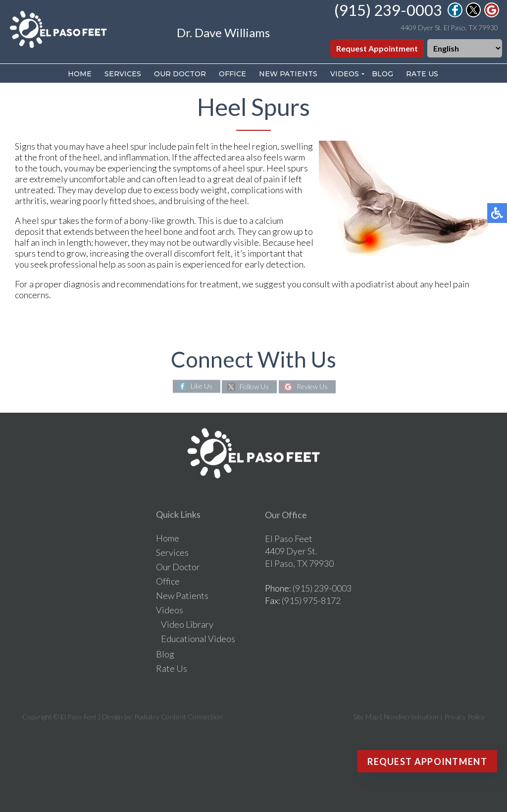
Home (80, 74)
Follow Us (254, 386)
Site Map (366, 717)
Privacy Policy (464, 717)
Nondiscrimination (411, 717)
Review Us (312, 386)
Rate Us (422, 74)
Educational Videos (198, 639)
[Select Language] (465, 48)
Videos (345, 74)
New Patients (288, 74)
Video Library (187, 624)
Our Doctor (180, 74)
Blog (382, 74)
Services (123, 74)
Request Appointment (377, 48)
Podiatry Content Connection (178, 717)
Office (232, 74)
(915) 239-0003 (388, 10)
